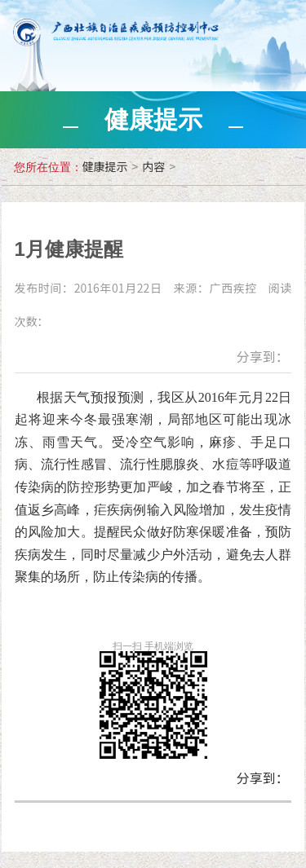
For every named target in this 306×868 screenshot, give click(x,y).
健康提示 (105, 166)
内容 (153, 166)
